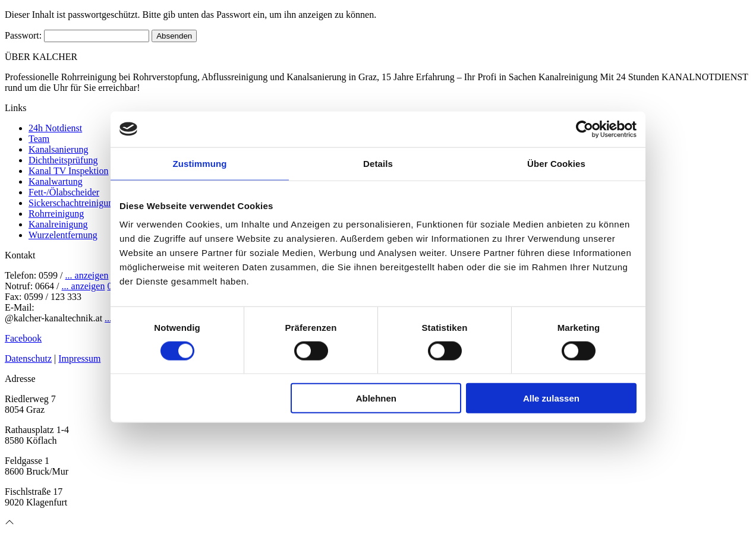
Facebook (23, 338)
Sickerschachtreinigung (73, 203)
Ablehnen (376, 398)
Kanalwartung (56, 181)
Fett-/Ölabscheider (64, 192)
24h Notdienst (55, 128)
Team (39, 139)
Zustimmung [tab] (200, 163)
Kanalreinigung (58, 224)
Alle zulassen (551, 398)
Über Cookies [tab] (556, 163)
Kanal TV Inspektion (69, 171)
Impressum (79, 358)
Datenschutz (28, 358)
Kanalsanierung (58, 149)
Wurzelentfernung (63, 235)
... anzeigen (87, 275)
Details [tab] (378, 163)
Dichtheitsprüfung (63, 160)
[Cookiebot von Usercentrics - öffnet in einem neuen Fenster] (585, 129)
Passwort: (77, 35)
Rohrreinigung (56, 214)
